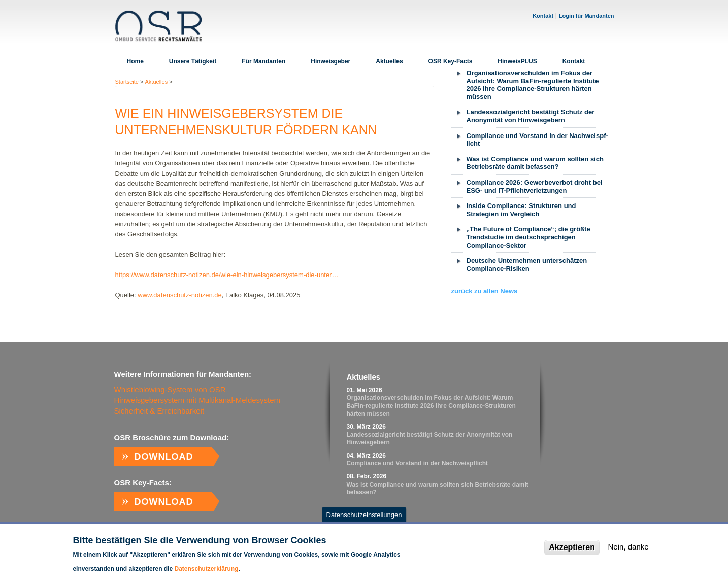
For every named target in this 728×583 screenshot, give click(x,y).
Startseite (127, 82)
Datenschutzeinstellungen (364, 521)
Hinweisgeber (330, 61)
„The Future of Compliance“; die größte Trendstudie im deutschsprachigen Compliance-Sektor (528, 237)
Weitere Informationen (272, 575)
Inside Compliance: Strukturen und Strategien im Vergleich (521, 210)
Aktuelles (389, 61)
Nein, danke (628, 553)
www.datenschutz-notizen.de (179, 295)
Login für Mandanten (587, 16)
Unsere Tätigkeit (193, 61)
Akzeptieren (572, 553)
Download (164, 457)
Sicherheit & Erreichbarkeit (159, 411)
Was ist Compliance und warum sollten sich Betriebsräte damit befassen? (535, 163)
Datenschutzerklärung (206, 575)
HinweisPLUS (517, 61)
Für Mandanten (263, 61)
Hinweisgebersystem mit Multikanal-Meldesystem (197, 400)
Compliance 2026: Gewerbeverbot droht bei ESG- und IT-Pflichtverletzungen (535, 186)
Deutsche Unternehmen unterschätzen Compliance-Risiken (527, 265)
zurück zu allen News (485, 291)
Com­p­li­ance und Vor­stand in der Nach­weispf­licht (537, 140)
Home (135, 61)
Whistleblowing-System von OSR (170, 389)
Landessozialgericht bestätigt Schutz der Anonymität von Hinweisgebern (531, 116)
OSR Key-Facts (451, 61)
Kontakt (543, 16)
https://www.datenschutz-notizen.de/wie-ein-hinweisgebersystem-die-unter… (227, 275)
